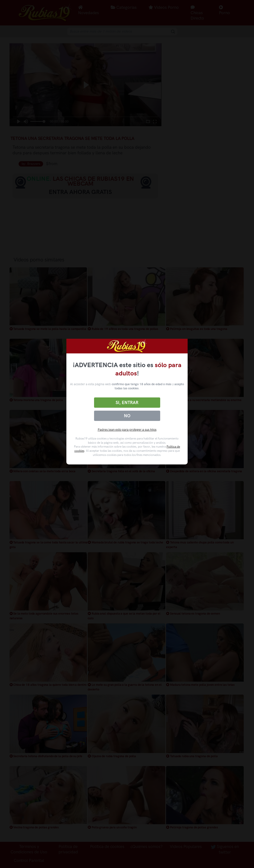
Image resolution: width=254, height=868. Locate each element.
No (127, 416)
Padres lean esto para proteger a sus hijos (127, 430)
